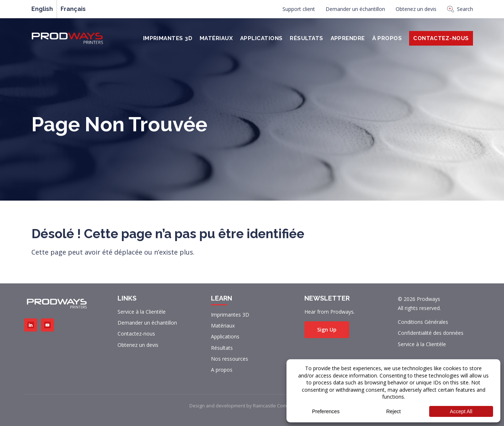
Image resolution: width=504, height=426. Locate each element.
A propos (222, 370)
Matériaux (216, 38)
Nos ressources (230, 359)
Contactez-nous (136, 334)
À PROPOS (387, 38)
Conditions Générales (423, 322)
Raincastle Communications (283, 406)
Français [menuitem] (73, 9)
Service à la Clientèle (142, 312)
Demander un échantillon (355, 9)
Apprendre (348, 38)
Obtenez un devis (416, 9)
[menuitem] (299, 11)
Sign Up (327, 330)
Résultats (306, 38)
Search (460, 9)
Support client (299, 9)
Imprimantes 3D (168, 38)
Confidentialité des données (431, 333)
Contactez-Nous (441, 38)
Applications (261, 38)
